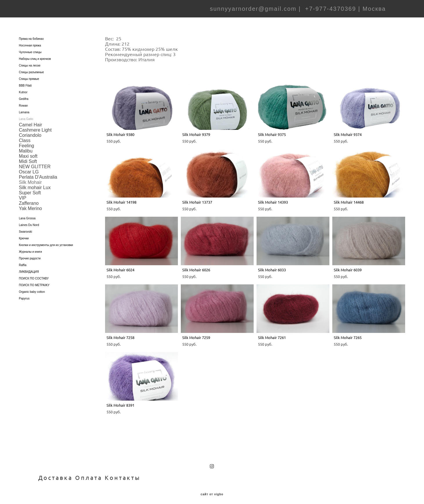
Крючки (24, 235)
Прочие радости (30, 255)
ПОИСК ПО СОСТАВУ (34, 275)
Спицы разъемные (31, 68)
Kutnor (23, 88)
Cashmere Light (35, 126)
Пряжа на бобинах (31, 35)
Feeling (26, 142)
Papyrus (24, 295)
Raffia (23, 261)
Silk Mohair (30, 179)
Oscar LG (29, 168)
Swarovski (26, 228)
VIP (23, 194)
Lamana (24, 108)
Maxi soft (28, 152)
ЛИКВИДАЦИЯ (29, 268)
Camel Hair (30, 121)
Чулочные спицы (30, 48)
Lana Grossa (27, 215)
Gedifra (24, 95)
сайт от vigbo (212, 491)
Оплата (89, 474)
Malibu (26, 147)
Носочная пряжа (30, 42)
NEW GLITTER (35, 163)
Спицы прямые (29, 75)
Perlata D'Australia (38, 173)
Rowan (23, 102)
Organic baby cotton (32, 288)
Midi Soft (28, 158)
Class (25, 137)
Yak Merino (30, 205)
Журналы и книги (30, 248)
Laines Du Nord (29, 221)
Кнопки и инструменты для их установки (46, 241)
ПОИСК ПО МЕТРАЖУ (34, 281)
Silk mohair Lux (35, 184)
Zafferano (29, 199)
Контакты (123, 474)
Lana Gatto (26, 115)
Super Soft (30, 189)
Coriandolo (30, 131)
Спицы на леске (30, 62)
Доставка (55, 474)
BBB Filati (25, 82)
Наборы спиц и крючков (35, 55)
